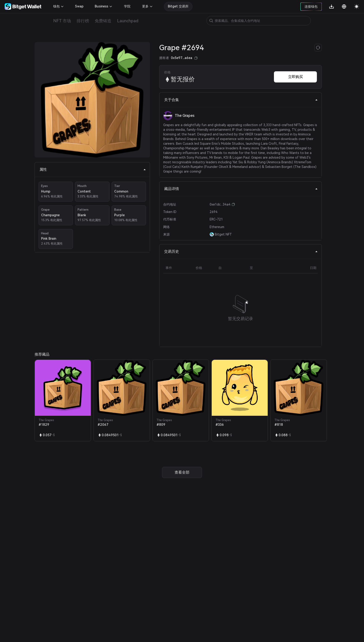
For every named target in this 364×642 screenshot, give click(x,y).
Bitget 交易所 (178, 6)
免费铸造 (103, 21)
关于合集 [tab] (241, 100)
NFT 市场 (62, 21)
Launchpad (128, 21)
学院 (127, 6)
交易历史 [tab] (241, 251)
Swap (79, 6)
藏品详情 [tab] (241, 189)
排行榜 (83, 21)
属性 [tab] (93, 169)
